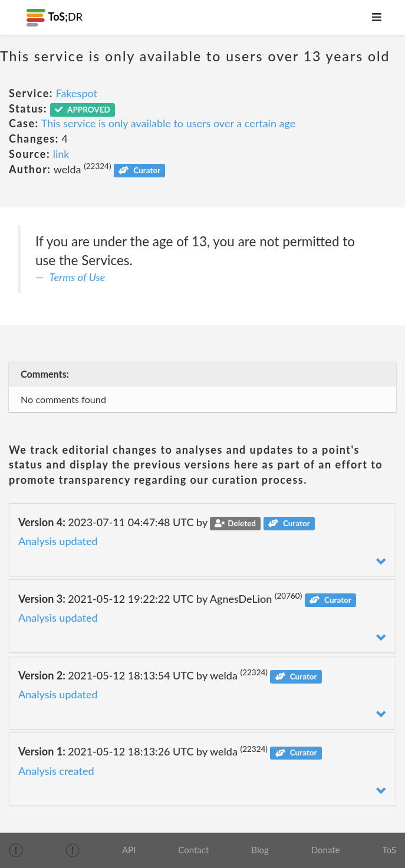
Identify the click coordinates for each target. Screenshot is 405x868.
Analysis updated (58, 541)
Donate (326, 850)
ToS (389, 850)
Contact (193, 850)
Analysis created (56, 771)
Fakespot (77, 93)
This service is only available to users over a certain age (168, 123)
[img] (16, 850)
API (129, 850)
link (61, 154)
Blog (260, 850)
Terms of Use (78, 277)
